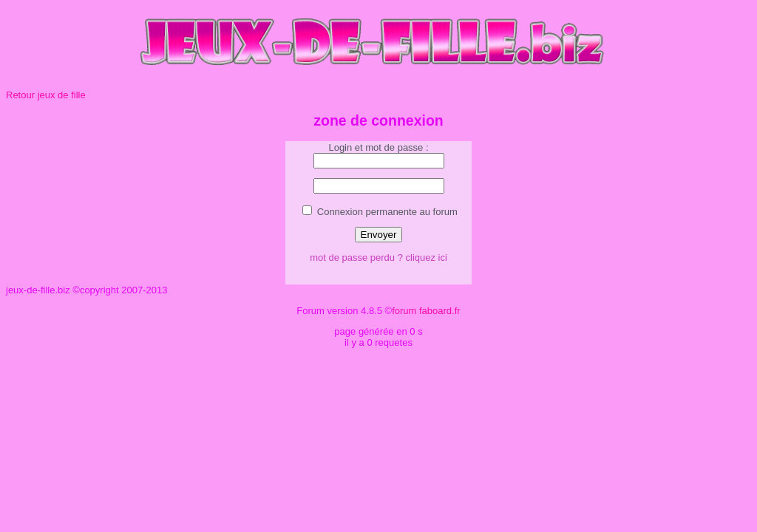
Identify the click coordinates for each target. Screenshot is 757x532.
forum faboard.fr (426, 311)
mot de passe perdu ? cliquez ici (378, 258)
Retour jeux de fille (46, 95)
